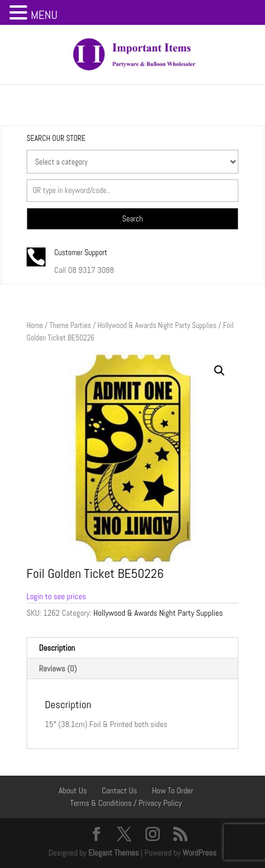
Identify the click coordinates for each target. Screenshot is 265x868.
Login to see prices (56, 596)
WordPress (199, 853)
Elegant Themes (113, 853)
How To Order (173, 790)
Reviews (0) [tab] (58, 668)
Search (133, 219)
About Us (73, 790)
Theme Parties (70, 325)
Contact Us (119, 790)
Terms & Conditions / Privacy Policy (126, 803)
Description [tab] (57, 648)
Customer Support (81, 253)
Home (35, 325)
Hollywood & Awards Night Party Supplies (157, 325)
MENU (44, 15)
